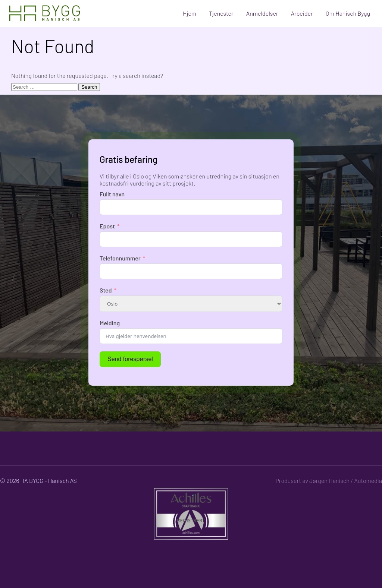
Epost (107, 226)
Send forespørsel (130, 359)
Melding (110, 323)
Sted (106, 290)
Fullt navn (112, 194)
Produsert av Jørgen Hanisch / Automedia (329, 480)
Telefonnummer (120, 258)
